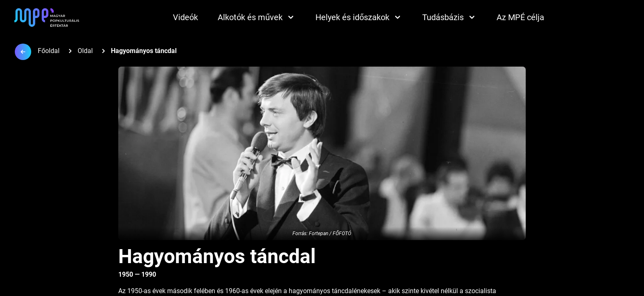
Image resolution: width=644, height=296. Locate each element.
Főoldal (49, 51)
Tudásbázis (450, 17)
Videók (185, 17)
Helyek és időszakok (359, 17)
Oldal (85, 51)
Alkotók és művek (257, 17)
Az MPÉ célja (520, 17)
